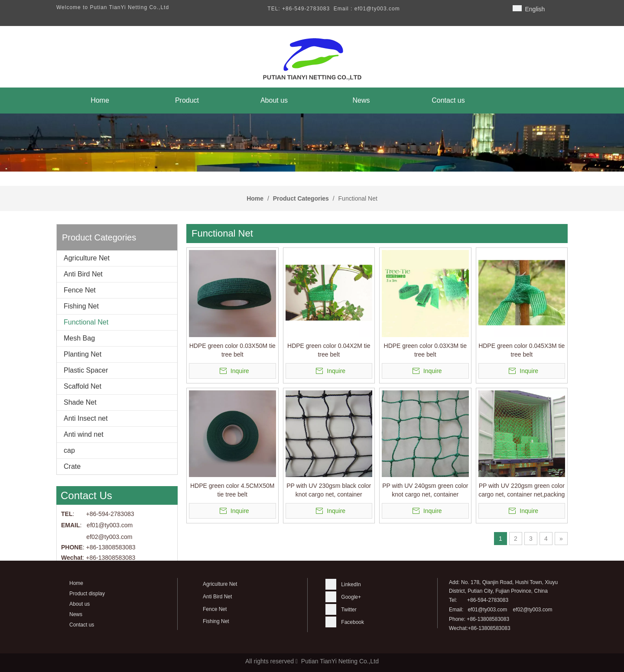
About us (80, 604)
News (76, 614)
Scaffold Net (83, 386)
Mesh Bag (79, 338)
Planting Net (83, 354)
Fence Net (80, 290)
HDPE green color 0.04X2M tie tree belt (329, 350)
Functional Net (86, 322)
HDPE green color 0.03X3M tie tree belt (425, 350)
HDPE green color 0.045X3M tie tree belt (522, 350)
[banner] (312, 143)
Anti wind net (84, 434)
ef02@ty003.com (109, 537)
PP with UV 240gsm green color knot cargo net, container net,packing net (425, 490)
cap (69, 450)
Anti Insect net (86, 418)
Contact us (82, 625)
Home (76, 583)
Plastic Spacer (86, 370)
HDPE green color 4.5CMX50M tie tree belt (232, 490)
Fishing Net (81, 306)
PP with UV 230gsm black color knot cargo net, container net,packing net (329, 490)
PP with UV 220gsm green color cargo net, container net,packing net (522, 490)
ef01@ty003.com (487, 610)
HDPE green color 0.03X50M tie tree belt (232, 350)
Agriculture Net (87, 258)
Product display (87, 594)
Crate (72, 466)
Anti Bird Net (83, 274)
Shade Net (80, 402)
